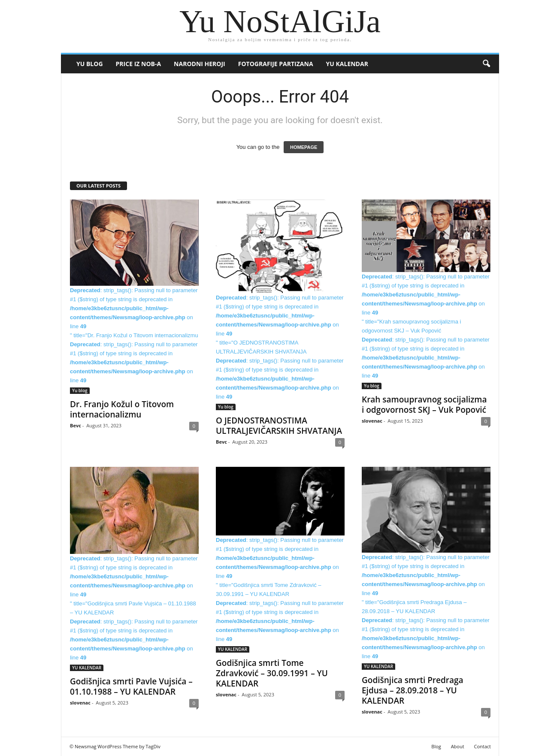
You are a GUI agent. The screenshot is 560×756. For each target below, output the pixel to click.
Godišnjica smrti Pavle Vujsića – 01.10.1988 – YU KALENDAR (131, 686)
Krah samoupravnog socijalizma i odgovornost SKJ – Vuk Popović (424, 405)
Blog (436, 746)
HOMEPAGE (304, 147)
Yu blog (90, 64)
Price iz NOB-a (139, 64)
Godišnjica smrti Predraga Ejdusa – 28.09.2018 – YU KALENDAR (413, 690)
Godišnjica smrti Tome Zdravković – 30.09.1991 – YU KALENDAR (272, 673)
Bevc (76, 425)
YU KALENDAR (347, 64)
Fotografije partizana (276, 64)
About (458, 746)
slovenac (372, 421)
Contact (482, 746)
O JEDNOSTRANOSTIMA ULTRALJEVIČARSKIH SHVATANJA (279, 426)
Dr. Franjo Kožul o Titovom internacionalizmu (122, 409)
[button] (486, 64)
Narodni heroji (200, 64)
